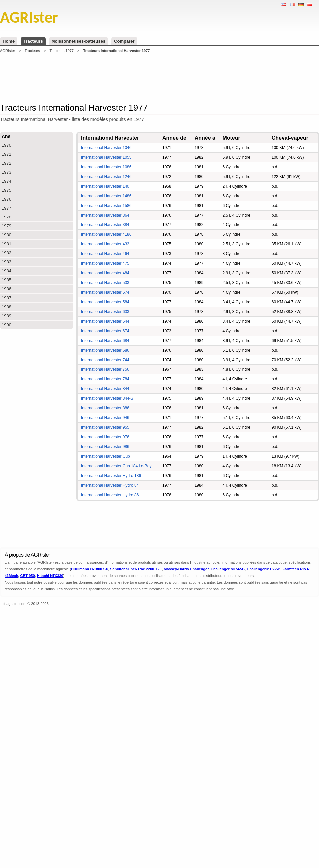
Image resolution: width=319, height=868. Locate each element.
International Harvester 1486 (106, 196)
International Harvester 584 (105, 302)
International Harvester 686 (105, 350)
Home (9, 41)
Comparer (124, 41)
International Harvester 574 (105, 292)
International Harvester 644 (105, 321)
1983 (6, 262)
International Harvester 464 (105, 254)
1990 (6, 325)
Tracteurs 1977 (61, 51)
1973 (6, 172)
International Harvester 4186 (106, 234)
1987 (6, 298)
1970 (6, 145)
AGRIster (7, 51)
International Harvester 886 (105, 408)
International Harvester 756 (105, 369)
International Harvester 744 (105, 360)
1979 (6, 226)
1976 (6, 199)
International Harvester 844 (105, 389)
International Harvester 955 (105, 427)
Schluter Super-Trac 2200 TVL (136, 569)
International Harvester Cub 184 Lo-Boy (116, 466)
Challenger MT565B (228, 569)
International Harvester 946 (105, 418)
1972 (6, 163)
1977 (6, 208)
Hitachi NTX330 (50, 576)
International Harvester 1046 (106, 148)
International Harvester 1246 (106, 177)
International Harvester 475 (105, 263)
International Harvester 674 (105, 331)
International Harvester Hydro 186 (111, 476)
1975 (6, 190)
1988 (6, 307)
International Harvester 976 (105, 437)
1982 (6, 253)
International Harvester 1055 (106, 157)
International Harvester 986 (105, 447)
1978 (6, 217)
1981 (6, 244)
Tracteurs (33, 41)
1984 (6, 271)
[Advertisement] (159, 78)
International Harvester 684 (105, 341)
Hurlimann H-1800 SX (90, 569)
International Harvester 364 (105, 215)
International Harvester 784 (105, 379)
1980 (6, 235)
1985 (6, 280)
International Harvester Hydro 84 (110, 485)
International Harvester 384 (105, 225)
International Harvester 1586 (106, 206)
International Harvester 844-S (107, 398)
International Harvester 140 (105, 186)
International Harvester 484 (105, 273)
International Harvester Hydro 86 (110, 495)
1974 (6, 181)
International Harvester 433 (105, 244)
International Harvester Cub (106, 456)
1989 (6, 316)
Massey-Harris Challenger (186, 569)
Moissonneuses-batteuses (79, 41)
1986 (6, 289)
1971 (6, 154)
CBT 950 (27, 576)
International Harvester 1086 (106, 167)
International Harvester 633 (105, 312)
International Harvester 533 (105, 283)
